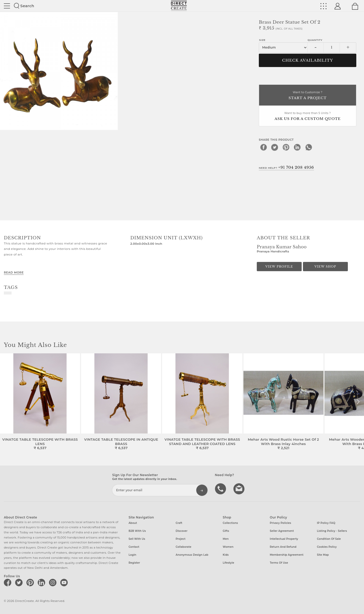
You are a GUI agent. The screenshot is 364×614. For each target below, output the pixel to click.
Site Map (323, 555)
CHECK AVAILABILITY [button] (308, 60)
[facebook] (263, 147)
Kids (226, 555)
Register (134, 563)
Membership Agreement (287, 555)
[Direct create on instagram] (54, 582)
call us (221, 488)
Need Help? (286, 167)
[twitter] (275, 147)
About (133, 523)
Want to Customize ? (308, 96)
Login (132, 555)
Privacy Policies (281, 523)
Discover (182, 531)
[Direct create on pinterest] (31, 582)
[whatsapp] (309, 147)
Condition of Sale (329, 539)
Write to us (240, 488)
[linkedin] (297, 147)
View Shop (325, 267)
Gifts (226, 531)
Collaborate (184, 547)
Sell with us (137, 539)
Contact (134, 547)
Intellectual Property (284, 539)
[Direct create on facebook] (8, 582)
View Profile (279, 267)
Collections (230, 523)
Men (226, 539)
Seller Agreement (282, 531)
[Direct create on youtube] (65, 582)
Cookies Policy (327, 547)
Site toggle (7, 6)
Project (181, 539)
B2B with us (137, 531)
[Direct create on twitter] (20, 582)
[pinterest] (286, 147)
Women (228, 547)
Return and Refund (283, 547)
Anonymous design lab (192, 555)
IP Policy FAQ (326, 523)
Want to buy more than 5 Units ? (308, 116)
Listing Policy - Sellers (332, 531)
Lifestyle (228, 563)
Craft (179, 523)
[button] (358, 402)
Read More (14, 272)
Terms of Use (279, 563)
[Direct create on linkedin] (42, 582)
